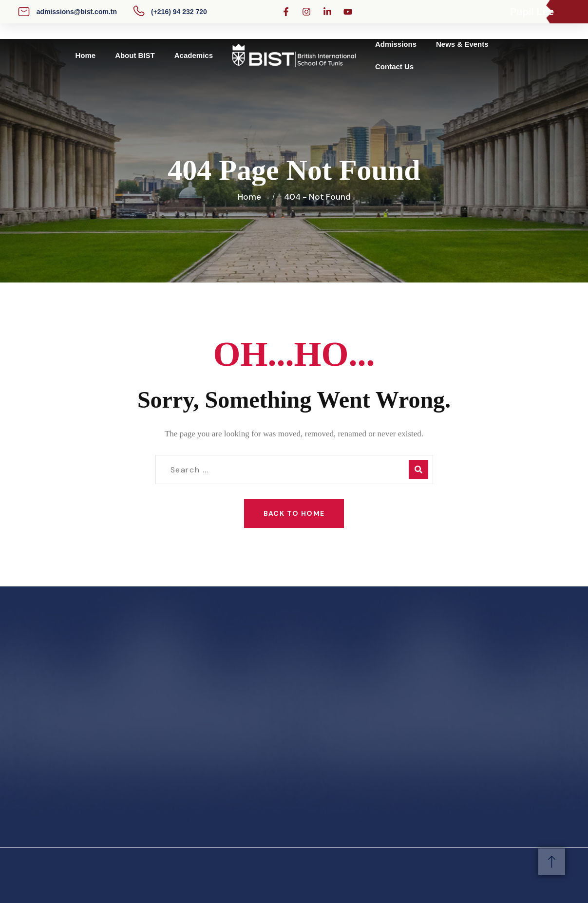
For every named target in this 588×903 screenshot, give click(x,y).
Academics (194, 55)
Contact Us (394, 66)
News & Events (462, 44)
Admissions (396, 44)
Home (85, 55)
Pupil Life (532, 12)
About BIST (135, 55)
